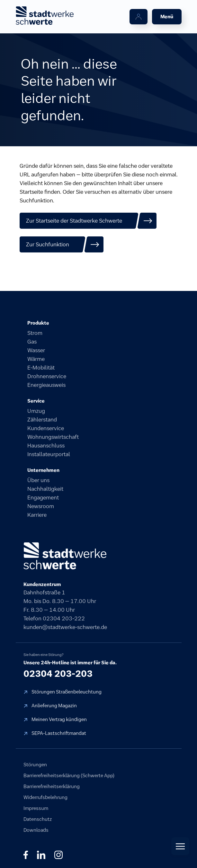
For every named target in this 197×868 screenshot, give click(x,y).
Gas (32, 342)
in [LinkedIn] (41, 855)
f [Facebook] (26, 855)
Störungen (35, 765)
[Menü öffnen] (167, 17)
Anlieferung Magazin (54, 706)
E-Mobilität (41, 368)
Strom (35, 333)
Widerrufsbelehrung (45, 797)
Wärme (36, 359)
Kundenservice (46, 428)
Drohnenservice (47, 376)
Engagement (43, 498)
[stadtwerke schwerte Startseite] (45, 16)
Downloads (36, 830)
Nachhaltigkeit (45, 489)
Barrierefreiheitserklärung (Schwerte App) (69, 775)
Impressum (36, 808)
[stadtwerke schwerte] (65, 556)
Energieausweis (46, 385)
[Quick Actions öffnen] (180, 846)
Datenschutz (38, 819)
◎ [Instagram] (58, 855)
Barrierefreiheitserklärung (52, 786)
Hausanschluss (46, 446)
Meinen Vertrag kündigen (59, 719)
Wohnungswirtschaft (53, 437)
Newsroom (41, 506)
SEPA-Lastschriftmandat (59, 733)
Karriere (37, 515)
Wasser (36, 350)
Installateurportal (49, 454)
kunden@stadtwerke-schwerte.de (65, 627)
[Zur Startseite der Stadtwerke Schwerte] (88, 221)
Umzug (36, 411)
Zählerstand (42, 420)
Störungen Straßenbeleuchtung (67, 692)
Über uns (38, 480)
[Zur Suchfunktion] (62, 244)
